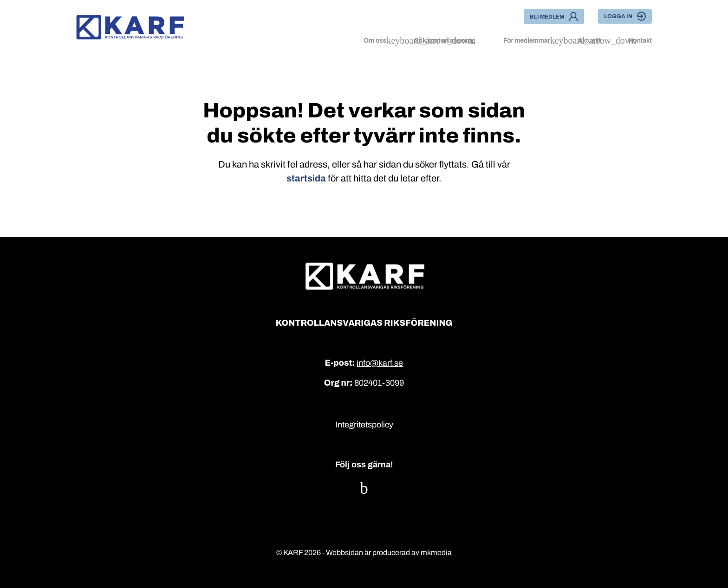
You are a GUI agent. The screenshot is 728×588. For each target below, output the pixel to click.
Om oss (375, 41)
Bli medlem (554, 16)
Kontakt (640, 41)
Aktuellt (589, 41)
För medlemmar (527, 41)
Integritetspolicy (364, 425)
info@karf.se (380, 363)
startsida (306, 178)
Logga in (625, 16)
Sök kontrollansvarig (445, 41)
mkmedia (436, 552)
